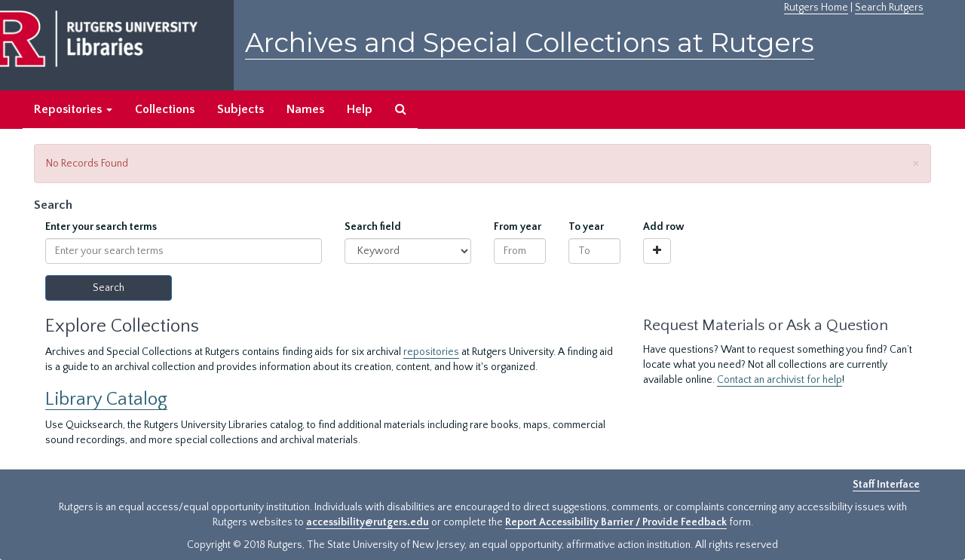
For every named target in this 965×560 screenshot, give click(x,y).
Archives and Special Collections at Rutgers (530, 43)
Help (360, 109)
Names (305, 109)
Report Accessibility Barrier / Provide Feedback (616, 522)
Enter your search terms (101, 227)
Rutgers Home (816, 8)
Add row (664, 227)
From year (518, 227)
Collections (165, 109)
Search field (373, 227)
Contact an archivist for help (780, 380)
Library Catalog (106, 399)
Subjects (240, 109)
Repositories (73, 109)
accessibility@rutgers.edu (368, 522)
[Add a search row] (657, 251)
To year (586, 227)
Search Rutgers (889, 8)
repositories (431, 352)
